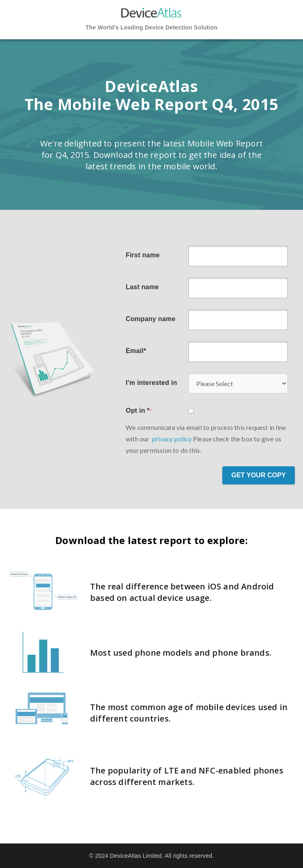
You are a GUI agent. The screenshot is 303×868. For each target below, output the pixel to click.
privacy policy (172, 439)
